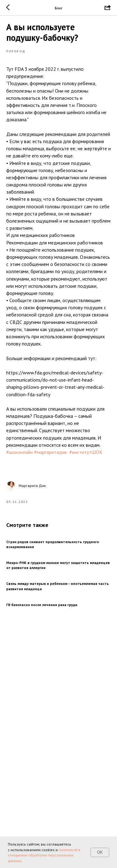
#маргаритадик (50, 452)
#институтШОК (86, 452)
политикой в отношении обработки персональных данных (44, 855)
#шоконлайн (19, 452)
